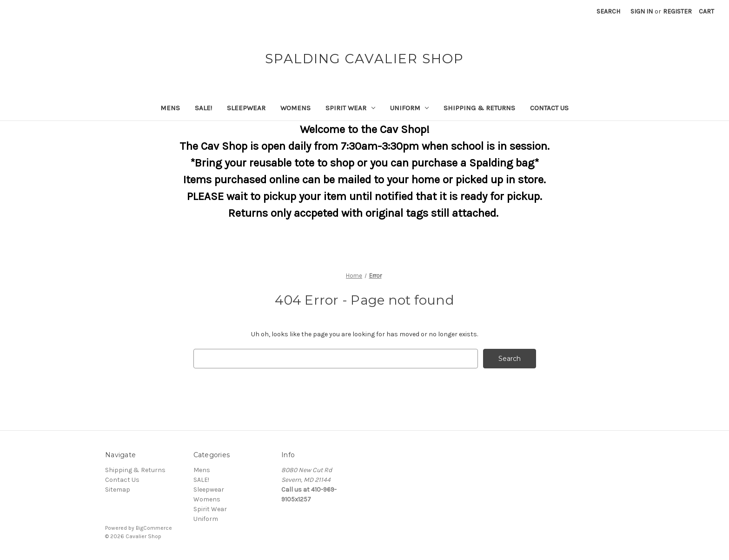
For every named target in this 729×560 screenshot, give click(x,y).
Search (608, 11)
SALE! (203, 108)
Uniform (410, 108)
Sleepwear (246, 108)
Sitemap (118, 490)
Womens (295, 108)
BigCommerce (154, 528)
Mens (170, 108)
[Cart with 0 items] (706, 11)
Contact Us (549, 108)
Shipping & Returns (479, 108)
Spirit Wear (350, 108)
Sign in (642, 11)
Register (677, 11)
